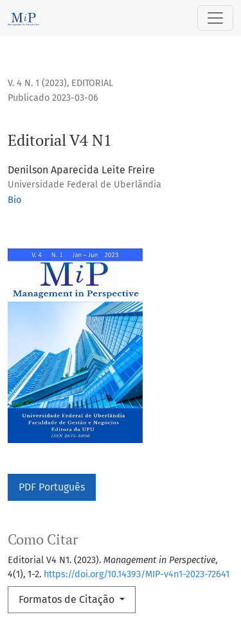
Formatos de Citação (68, 599)
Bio (14, 200)
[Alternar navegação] (215, 18)
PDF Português (52, 487)
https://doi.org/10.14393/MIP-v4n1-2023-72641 (137, 574)
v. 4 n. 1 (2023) (37, 83)
